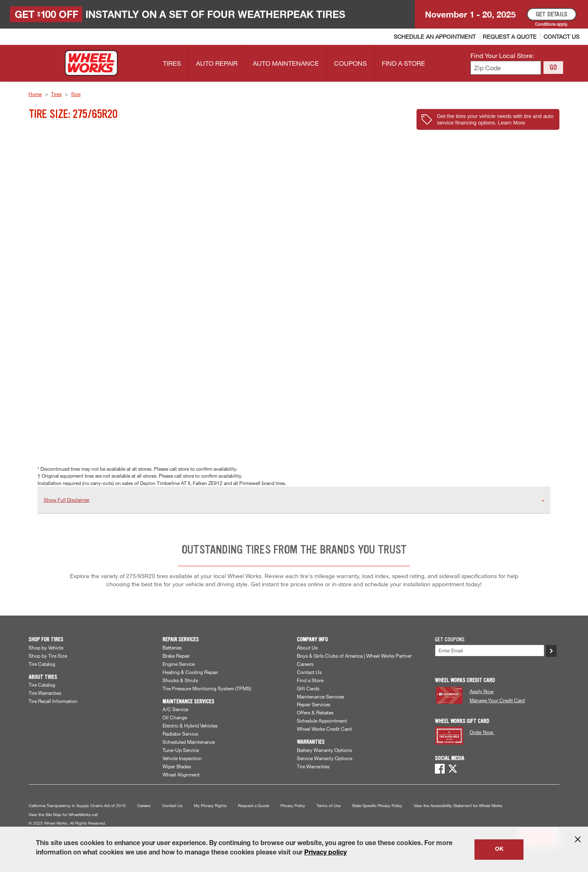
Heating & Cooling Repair (190, 672)
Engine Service (179, 664)
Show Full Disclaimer (67, 500)
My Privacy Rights (210, 806)
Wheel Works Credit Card (324, 729)
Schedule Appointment (322, 721)
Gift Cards (308, 688)
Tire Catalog (42, 664)
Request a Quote (254, 806)
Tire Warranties (45, 693)
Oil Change (175, 717)
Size (76, 94)
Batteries (172, 647)
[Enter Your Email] (490, 651)
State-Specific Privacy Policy (377, 806)
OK (499, 850)
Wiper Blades (177, 766)
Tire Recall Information (53, 701)
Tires (56, 94)
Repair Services (314, 704)
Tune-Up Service (181, 750)
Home (35, 94)
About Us (307, 647)
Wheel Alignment (181, 774)
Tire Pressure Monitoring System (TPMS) (207, 688)
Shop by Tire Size (48, 656)
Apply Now (482, 691)
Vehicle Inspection (182, 758)
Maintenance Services (321, 696)
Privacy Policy (293, 806)
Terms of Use (329, 806)
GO (553, 67)
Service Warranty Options (325, 758)
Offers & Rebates (315, 712)
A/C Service (175, 709)
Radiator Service (180, 734)
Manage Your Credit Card (497, 700)
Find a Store (310, 680)
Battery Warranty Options (324, 750)
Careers (305, 664)
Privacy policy (325, 853)
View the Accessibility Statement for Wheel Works (458, 806)
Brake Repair (176, 656)
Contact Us (309, 672)
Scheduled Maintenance (189, 742)
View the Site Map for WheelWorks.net (63, 815)
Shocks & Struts (180, 680)
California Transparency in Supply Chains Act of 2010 (77, 806)
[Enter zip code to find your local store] (506, 68)
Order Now (482, 732)
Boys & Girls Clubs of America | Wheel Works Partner (354, 656)
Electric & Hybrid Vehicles (190, 725)
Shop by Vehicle (46, 647)
